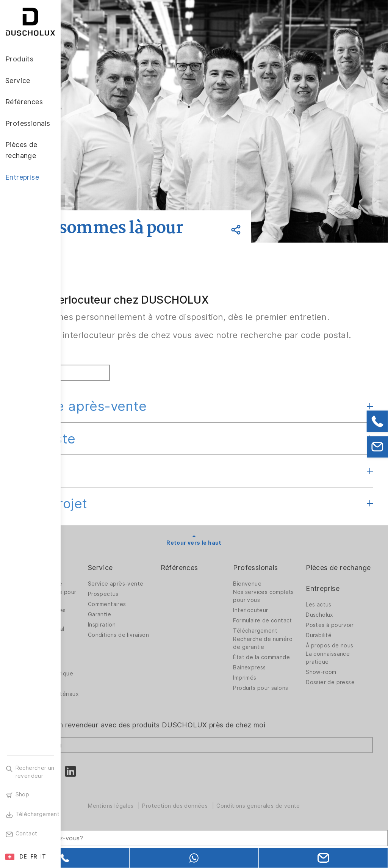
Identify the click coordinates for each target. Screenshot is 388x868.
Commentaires (156, 635)
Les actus (331, 640)
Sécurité (87, 715)
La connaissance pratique (340, 693)
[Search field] (142, 829)
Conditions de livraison (155, 668)
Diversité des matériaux (94, 727)
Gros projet (112, 528)
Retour (111, 201)
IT (43, 857)
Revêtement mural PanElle (100, 658)
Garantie (148, 646)
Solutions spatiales (101, 635)
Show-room (333, 707)
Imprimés (269, 715)
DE (23, 857)
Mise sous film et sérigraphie (98, 684)
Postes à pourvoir (342, 660)
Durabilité (331, 671)
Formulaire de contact (275, 648)
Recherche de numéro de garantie (284, 674)
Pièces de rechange (334, 598)
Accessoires (92, 672)
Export (97, 496)
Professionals (280, 593)
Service (149, 593)
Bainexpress (274, 705)
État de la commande (272, 690)
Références (216, 593)
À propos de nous (342, 681)
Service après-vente (142, 431)
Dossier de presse (342, 718)
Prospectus (152, 625)
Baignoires (90, 646)
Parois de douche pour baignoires (99, 621)
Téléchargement (279, 662)
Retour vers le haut (224, 568)
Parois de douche (99, 609)
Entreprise (335, 624)
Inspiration (150, 656)
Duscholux (332, 650)
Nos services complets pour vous (284, 621)
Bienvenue (271, 609)
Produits (90, 593)
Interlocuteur (275, 635)
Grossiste (106, 464)
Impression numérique (90, 701)
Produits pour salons (275, 727)
